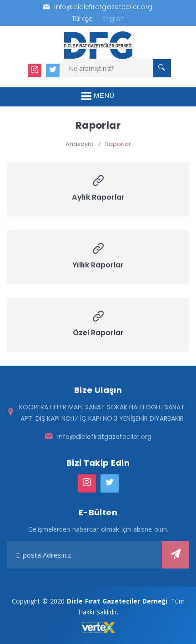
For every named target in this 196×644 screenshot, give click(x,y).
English (113, 19)
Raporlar (118, 144)
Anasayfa (80, 144)
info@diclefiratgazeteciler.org (104, 437)
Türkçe (82, 19)
